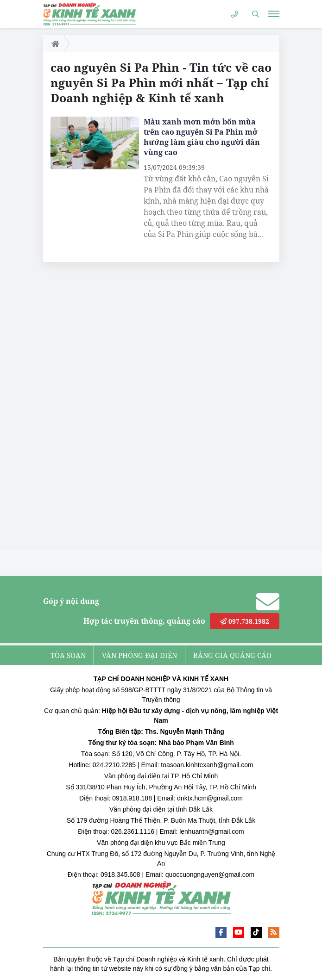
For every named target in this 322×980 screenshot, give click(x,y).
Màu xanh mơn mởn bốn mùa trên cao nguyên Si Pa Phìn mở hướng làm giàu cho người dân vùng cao (202, 137)
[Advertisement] (113, 409)
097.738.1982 (245, 621)
